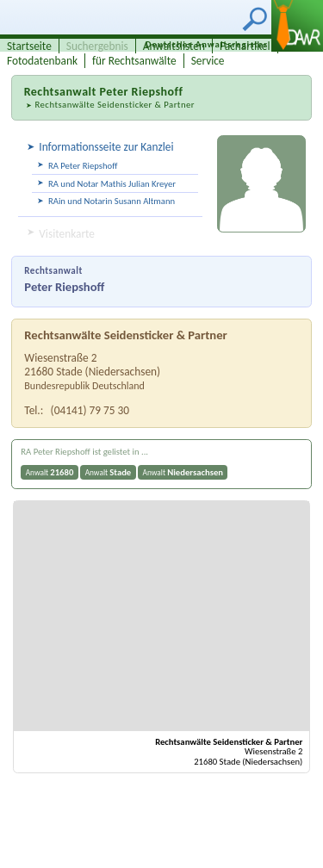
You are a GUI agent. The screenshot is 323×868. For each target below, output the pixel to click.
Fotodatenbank (42, 61)
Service (208, 61)
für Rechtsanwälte (134, 61)
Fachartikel (245, 46)
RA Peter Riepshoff (83, 166)
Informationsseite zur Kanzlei (106, 147)
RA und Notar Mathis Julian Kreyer (112, 184)
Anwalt (50, 472)
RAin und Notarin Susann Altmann (112, 201)
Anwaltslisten (174, 46)
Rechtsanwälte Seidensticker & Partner (115, 105)
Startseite (29, 46)
